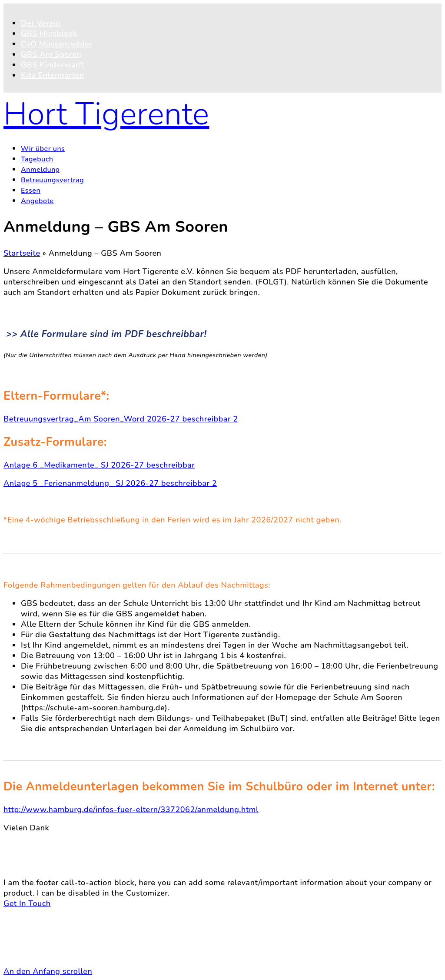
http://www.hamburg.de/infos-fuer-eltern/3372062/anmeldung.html (131, 809)
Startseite (22, 253)
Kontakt (35, 932)
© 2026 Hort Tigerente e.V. (55, 914)
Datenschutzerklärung (62, 943)
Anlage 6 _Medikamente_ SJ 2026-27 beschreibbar (99, 465)
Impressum (42, 953)
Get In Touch (27, 903)
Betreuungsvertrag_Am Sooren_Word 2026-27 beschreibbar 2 (121, 419)
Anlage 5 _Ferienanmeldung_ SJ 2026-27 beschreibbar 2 (110, 483)
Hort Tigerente (106, 114)
